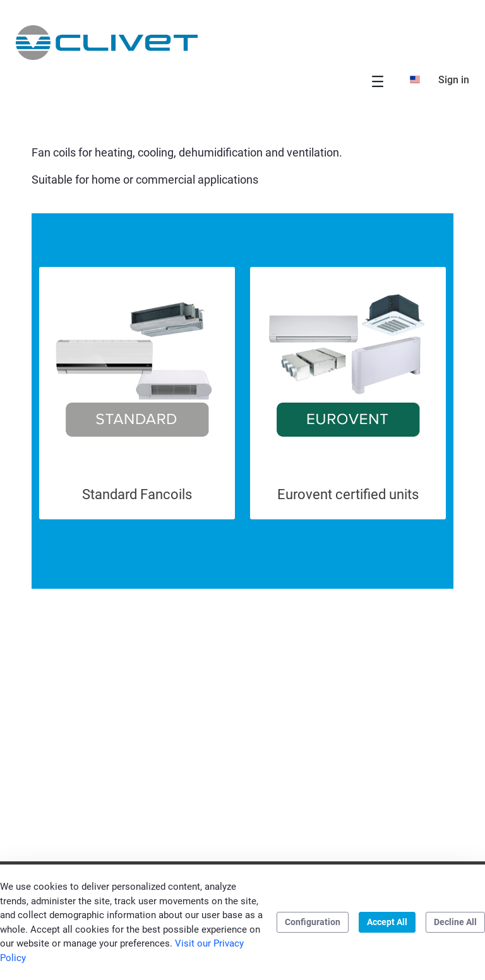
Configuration (313, 922)
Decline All (455, 922)
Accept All (387, 922)
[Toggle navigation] (378, 81)
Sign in (454, 80)
